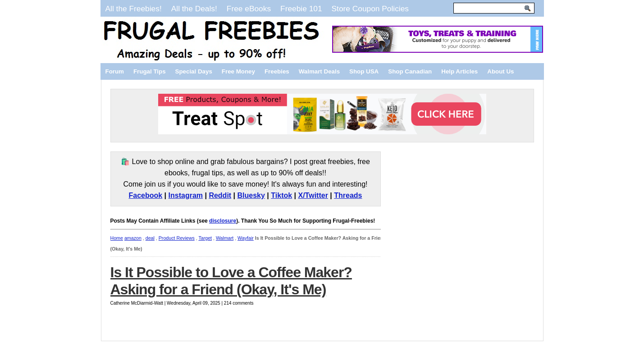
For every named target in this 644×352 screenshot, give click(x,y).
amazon (133, 238)
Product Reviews (177, 238)
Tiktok (281, 195)
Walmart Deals (319, 71)
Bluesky (251, 195)
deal (150, 238)
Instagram (186, 195)
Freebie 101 (301, 9)
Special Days (194, 71)
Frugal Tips (150, 71)
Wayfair (246, 238)
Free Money (238, 71)
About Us (500, 71)
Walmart (225, 238)
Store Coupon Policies (370, 9)
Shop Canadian (410, 71)
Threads (348, 195)
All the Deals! (194, 9)
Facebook (145, 195)
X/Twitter (313, 195)
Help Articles (459, 71)
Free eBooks (249, 9)
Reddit (220, 195)
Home (117, 238)
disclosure (223, 221)
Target (205, 238)
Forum (115, 71)
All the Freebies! (134, 9)
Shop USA (364, 71)
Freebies (277, 71)
